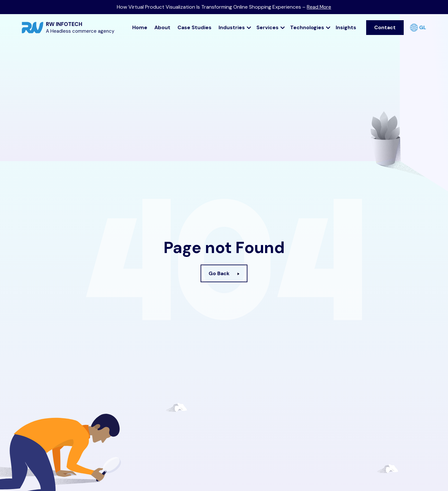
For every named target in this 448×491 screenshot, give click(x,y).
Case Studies (194, 27)
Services (271, 27)
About (162, 27)
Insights (346, 27)
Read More (319, 7)
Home (140, 27)
